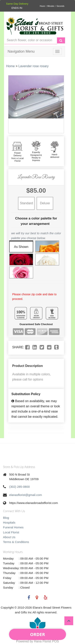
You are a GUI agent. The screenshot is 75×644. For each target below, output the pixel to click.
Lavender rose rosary (33, 66)
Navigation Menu (21, 51)
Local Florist (11, 532)
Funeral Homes (13, 527)
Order (37, 634)
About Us (9, 537)
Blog (6, 518)
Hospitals (9, 522)
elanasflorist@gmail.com (26, 495)
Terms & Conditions (16, 542)
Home (10, 66)
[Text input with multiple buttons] (31, 40)
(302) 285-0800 (19, 487)
